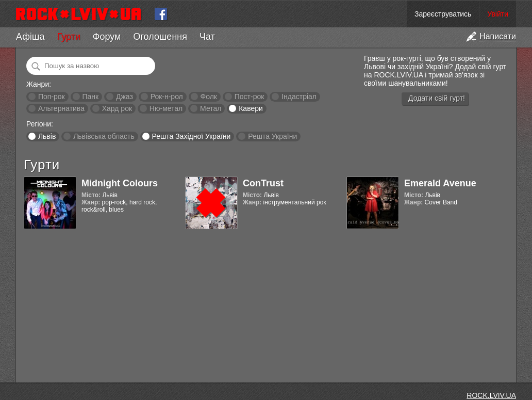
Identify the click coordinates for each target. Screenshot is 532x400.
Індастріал (299, 97)
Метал (211, 108)
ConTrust (263, 183)
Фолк (209, 97)
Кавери (251, 108)
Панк (90, 97)
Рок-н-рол (167, 97)
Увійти (498, 14)
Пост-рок (250, 97)
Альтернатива (61, 108)
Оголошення (160, 37)
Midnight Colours (120, 183)
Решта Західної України (191, 136)
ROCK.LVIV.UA (491, 395)
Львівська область (104, 136)
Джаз (124, 97)
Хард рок (117, 108)
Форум (107, 37)
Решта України (272, 136)
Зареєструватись (443, 14)
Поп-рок (52, 97)
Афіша (30, 37)
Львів (47, 136)
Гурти (68, 37)
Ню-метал (166, 108)
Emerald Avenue (440, 183)
